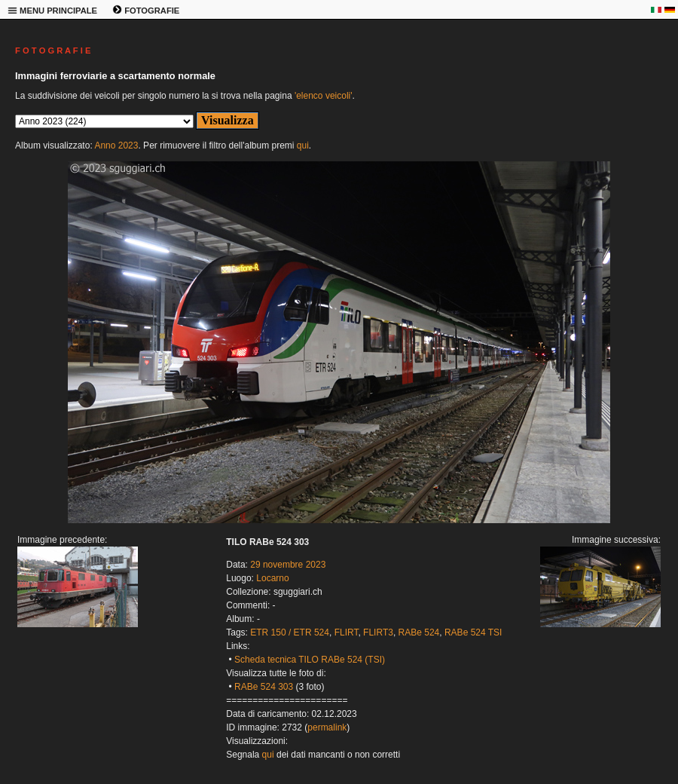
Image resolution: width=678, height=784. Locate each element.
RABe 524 (419, 632)
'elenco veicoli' (324, 96)
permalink (327, 727)
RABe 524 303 (264, 687)
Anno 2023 (116, 145)
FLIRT (347, 632)
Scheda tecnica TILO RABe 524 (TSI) (310, 660)
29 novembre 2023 (288, 565)
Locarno (272, 578)
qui (303, 145)
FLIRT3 (378, 632)
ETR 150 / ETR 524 (290, 632)
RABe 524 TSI (473, 632)
